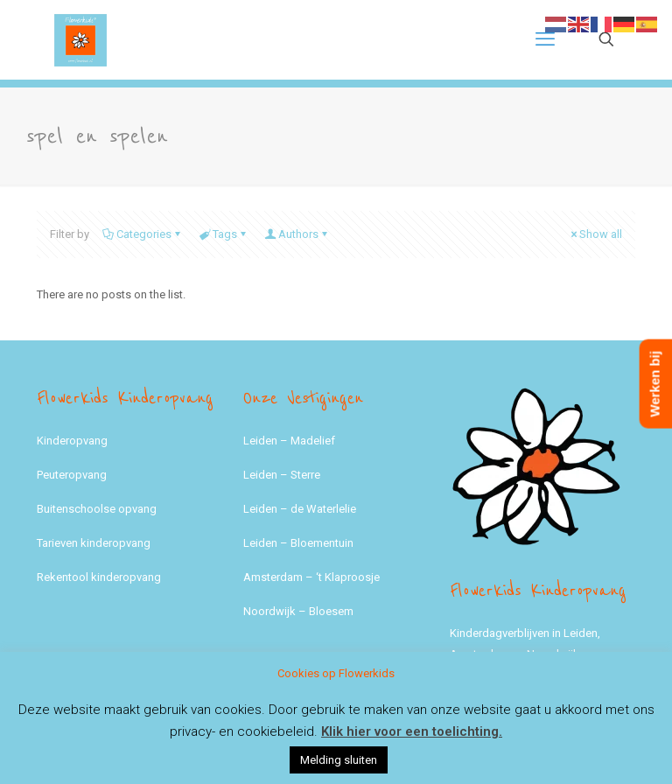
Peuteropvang (72, 475)
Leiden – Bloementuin (298, 543)
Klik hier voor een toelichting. (412, 731)
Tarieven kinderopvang (94, 543)
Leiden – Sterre (282, 475)
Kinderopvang (72, 441)
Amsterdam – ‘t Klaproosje (311, 577)
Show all (595, 234)
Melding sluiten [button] (339, 760)
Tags (224, 234)
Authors (297, 234)
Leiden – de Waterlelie (300, 509)
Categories (143, 234)
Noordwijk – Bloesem (298, 611)
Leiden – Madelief (289, 441)
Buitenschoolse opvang (97, 509)
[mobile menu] (545, 39)
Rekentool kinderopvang (99, 577)
